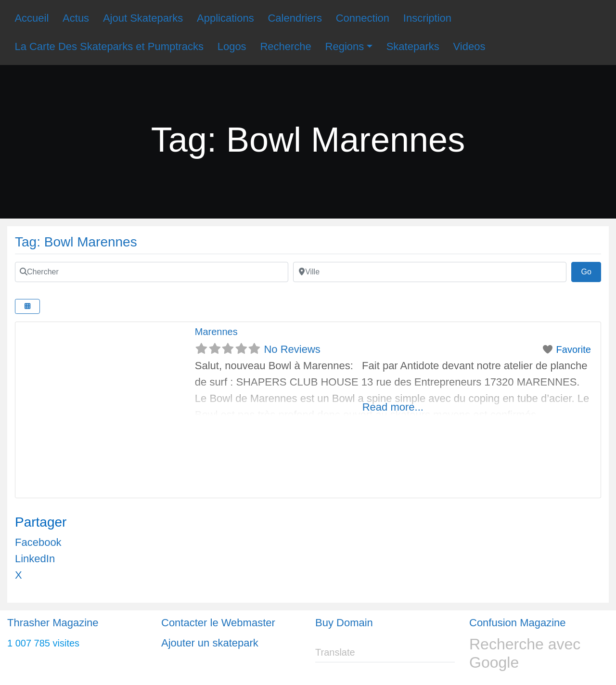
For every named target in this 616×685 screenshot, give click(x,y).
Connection (363, 18)
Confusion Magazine (518, 623)
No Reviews (292, 349)
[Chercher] (152, 272)
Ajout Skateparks (143, 18)
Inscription (427, 18)
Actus (76, 18)
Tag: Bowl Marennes (76, 242)
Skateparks (413, 46)
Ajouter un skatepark (210, 643)
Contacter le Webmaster (218, 623)
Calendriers (295, 18)
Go (591, 271)
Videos (469, 46)
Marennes (216, 332)
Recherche (285, 46)
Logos (232, 46)
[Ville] (430, 272)
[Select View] (27, 306)
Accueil (32, 18)
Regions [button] (345, 46)
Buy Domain (344, 623)
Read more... (393, 407)
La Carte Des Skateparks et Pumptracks (109, 46)
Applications (225, 18)
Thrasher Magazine (53, 623)
